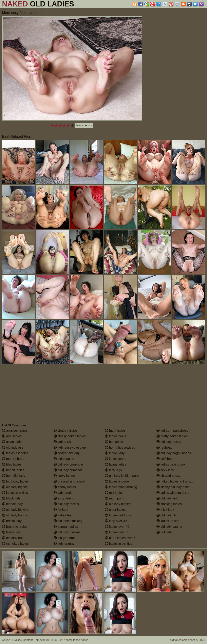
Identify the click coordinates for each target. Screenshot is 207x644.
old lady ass (13, 447)
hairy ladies (115, 431)
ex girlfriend (64, 498)
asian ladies (13, 442)
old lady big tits (15, 487)
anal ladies (12, 436)
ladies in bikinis (15, 493)
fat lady (61, 510)
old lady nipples (118, 504)
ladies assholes (15, 453)
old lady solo (167, 498)
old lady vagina (169, 527)
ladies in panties (119, 544)
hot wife (164, 532)
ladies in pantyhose (172, 431)
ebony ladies (65, 487)
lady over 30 (116, 521)
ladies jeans (116, 459)
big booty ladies (15, 481)
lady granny (64, 544)
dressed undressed (69, 481)
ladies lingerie (117, 481)
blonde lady (12, 504)
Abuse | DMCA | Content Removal (23, 640)
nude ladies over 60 (121, 538)
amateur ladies (15, 431)
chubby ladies (65, 431)
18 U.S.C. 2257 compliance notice (67, 640)
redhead (164, 447)
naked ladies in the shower (178, 481)
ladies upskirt (168, 521)
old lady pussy (169, 442)
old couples (64, 459)
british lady (12, 521)
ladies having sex (171, 464)
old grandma (65, 538)
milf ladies (114, 493)
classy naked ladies (70, 436)
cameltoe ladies (15, 544)
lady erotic (63, 493)
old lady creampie (68, 464)
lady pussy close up (70, 447)
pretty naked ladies (172, 436)
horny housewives (120, 447)
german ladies (66, 527)
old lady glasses (67, 532)
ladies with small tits (173, 493)
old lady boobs (15, 515)
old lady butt (13, 538)
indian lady (115, 453)
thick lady (165, 510)
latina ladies (116, 464)
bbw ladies (12, 464)
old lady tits (167, 515)
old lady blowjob (16, 510)
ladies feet (63, 515)
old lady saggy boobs (174, 453)
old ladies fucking (68, 521)
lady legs (113, 470)
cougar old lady (67, 453)
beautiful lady (14, 476)
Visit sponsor (84, 125)
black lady (11, 498)
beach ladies (13, 470)
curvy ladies (64, 476)
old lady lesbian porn (122, 476)
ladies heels (116, 436)
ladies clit (62, 442)
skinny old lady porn (173, 487)
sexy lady (165, 470)
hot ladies (114, 442)
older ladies (115, 510)
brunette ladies (15, 527)
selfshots (165, 459)
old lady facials (66, 504)
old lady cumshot (68, 470)
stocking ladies (169, 504)
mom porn (114, 498)
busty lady (11, 532)
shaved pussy (168, 476)
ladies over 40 (117, 527)
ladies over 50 (117, 532)
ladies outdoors (118, 515)
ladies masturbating (121, 487)
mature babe (13, 459)
